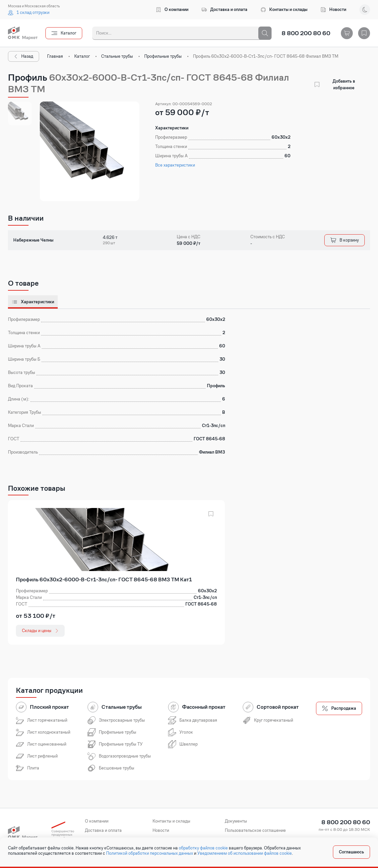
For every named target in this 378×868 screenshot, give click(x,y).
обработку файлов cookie (203, 848)
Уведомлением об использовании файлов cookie (245, 853)
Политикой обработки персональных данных (150, 853)
